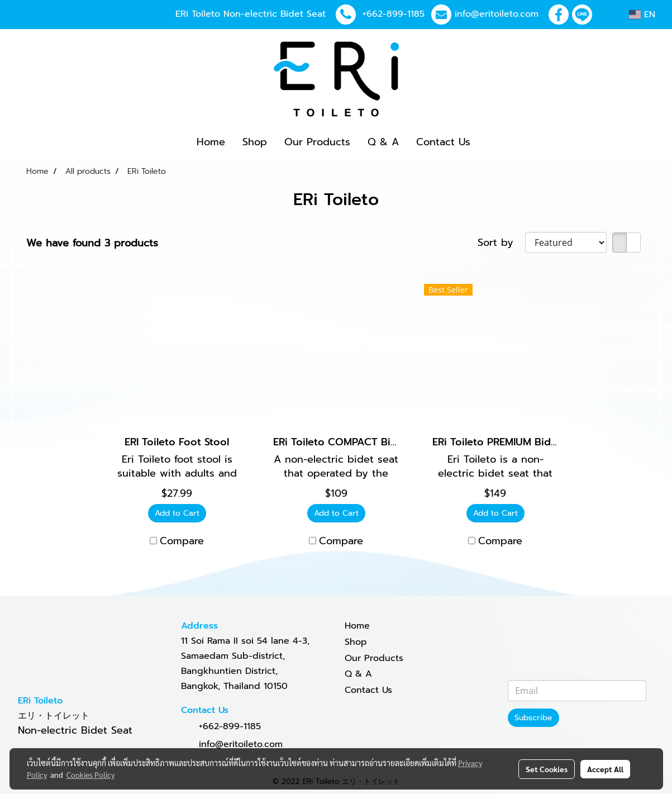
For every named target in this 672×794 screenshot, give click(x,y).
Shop (255, 142)
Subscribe (533, 718)
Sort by (501, 243)
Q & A (383, 142)
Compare (182, 541)
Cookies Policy (90, 774)
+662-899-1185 (394, 14)
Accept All (605, 769)
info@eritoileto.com (497, 14)
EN (642, 15)
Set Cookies (547, 769)
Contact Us (443, 142)
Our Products (317, 142)
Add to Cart (177, 513)
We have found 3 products (92, 243)
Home (211, 142)
